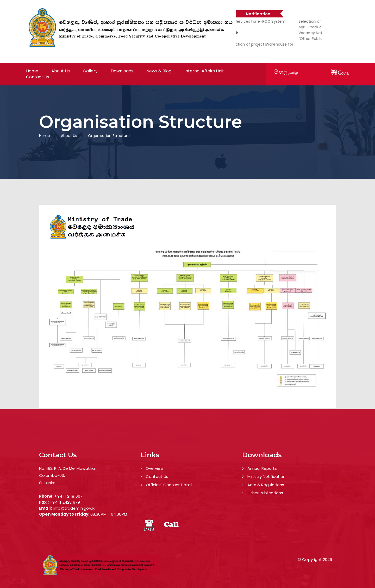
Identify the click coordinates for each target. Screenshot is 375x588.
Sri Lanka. (48, 483)
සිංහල (281, 72)
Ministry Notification (266, 476)
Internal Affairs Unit (204, 71)
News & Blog (159, 71)
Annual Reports (262, 468)
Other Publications (265, 493)
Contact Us (38, 77)
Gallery (90, 71)
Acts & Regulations (266, 485)
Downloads (122, 71)
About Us (61, 71)
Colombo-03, (52, 475)
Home (32, 71)
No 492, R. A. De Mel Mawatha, (67, 468)
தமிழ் (293, 72)
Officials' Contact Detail (169, 485)
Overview (155, 468)
